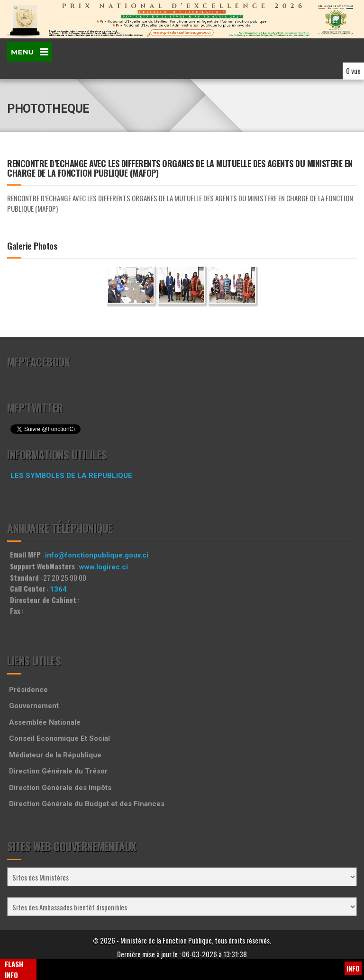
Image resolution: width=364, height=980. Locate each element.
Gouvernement (34, 706)
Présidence (28, 690)
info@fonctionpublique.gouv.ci (97, 555)
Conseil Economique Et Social (59, 738)
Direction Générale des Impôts (60, 788)
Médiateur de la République (55, 755)
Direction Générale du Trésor (58, 771)
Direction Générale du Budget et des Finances (87, 804)
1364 (58, 589)
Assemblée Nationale (45, 722)
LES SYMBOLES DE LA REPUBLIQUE (71, 476)
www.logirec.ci (104, 567)
